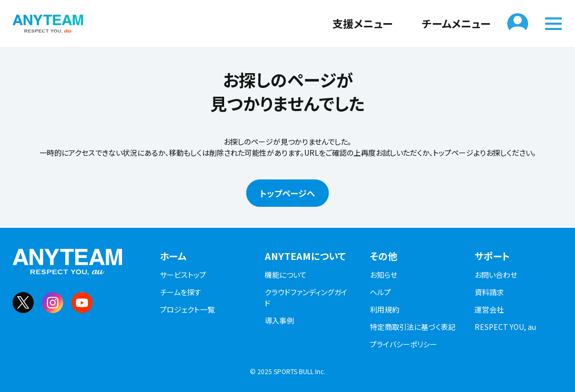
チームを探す (181, 292)
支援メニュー (356, 23)
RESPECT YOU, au (505, 327)
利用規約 (385, 309)
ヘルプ (380, 292)
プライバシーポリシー (403, 344)
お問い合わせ (496, 275)
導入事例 (279, 320)
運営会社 (489, 309)
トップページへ (287, 193)
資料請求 (489, 292)
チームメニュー (450, 23)
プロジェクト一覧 (187, 309)
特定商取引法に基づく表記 (413, 327)
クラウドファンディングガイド (306, 298)
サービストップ (183, 275)
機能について (286, 275)
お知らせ (384, 275)
